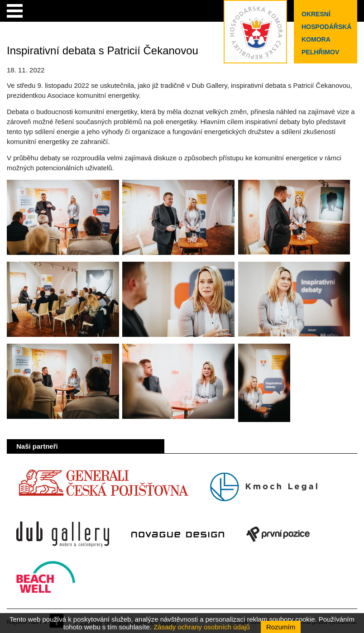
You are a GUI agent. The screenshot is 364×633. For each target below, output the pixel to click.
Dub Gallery (63, 534)
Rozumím (281, 627)
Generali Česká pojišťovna (103, 487)
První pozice (278, 534)
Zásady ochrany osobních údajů (202, 627)
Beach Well (46, 581)
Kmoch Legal (264, 487)
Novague (178, 534)
